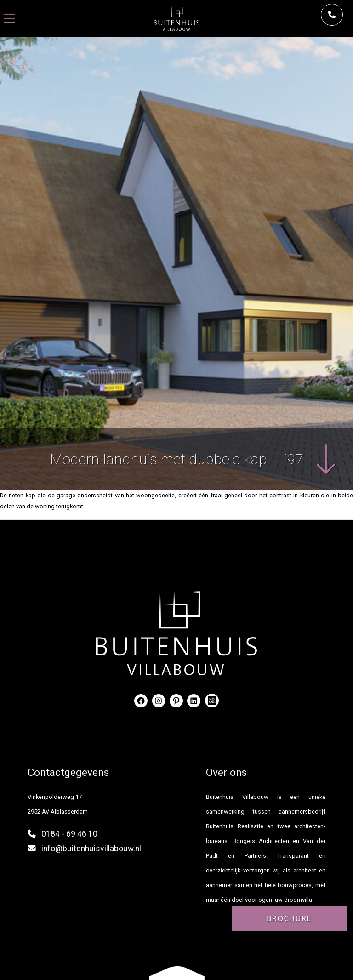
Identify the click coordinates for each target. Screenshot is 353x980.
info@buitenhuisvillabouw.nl (91, 849)
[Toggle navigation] (9, 19)
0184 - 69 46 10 (69, 834)
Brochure (289, 918)
